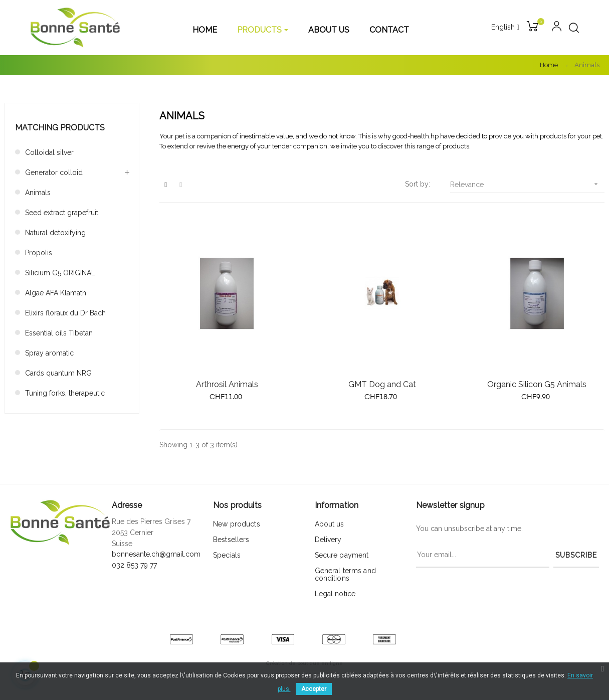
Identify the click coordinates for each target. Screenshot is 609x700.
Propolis (39, 253)
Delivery (328, 540)
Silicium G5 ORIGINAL (60, 273)
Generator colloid (54, 172)
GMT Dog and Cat (382, 384)
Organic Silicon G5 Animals (537, 384)
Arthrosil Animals (227, 384)
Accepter (314, 689)
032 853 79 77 (134, 565)
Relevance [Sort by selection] (527, 184)
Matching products (60, 128)
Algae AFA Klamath (56, 293)
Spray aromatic (49, 353)
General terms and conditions (345, 574)
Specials (227, 555)
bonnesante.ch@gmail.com (156, 554)
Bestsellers (231, 540)
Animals (38, 193)
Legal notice (335, 594)
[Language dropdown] (505, 28)
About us (330, 524)
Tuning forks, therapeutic (65, 393)
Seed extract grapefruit (62, 213)
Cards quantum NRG (58, 373)
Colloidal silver (49, 152)
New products (237, 524)
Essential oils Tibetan (59, 333)
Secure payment (342, 555)
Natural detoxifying (55, 233)
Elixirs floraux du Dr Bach (65, 313)
